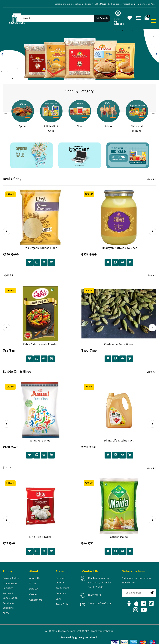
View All (151, 179)
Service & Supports (8, 606)
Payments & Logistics (10, 586)
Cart (58, 599)
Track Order (63, 604)
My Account (63, 588)
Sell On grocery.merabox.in (122, 4)
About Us (35, 578)
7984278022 (94, 595)
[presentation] (7, 231)
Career (33, 594)
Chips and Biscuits (137, 129)
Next (153, 113)
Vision (33, 584)
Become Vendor (60, 580)
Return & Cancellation (10, 596)
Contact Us (36, 600)
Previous (6, 113)
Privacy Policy (11, 578)
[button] (2, 54)
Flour (80, 126)
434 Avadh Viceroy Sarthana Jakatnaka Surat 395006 (99, 583)
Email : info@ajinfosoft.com (69, 4)
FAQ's (6, 613)
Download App (146, 4)
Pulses (108, 126)
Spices (23, 126)
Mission (34, 589)
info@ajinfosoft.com (100, 604)
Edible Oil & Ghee (51, 129)
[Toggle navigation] (154, 21)
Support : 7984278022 (96, 4)
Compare (61, 593)
